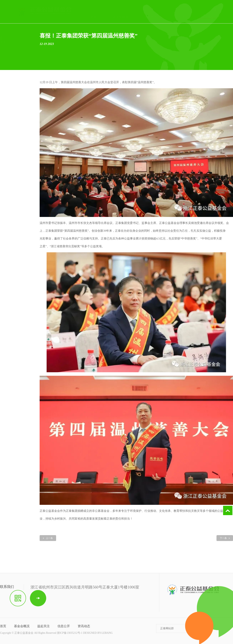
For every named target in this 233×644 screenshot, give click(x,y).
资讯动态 (84, 628)
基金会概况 (22, 628)
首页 (3, 628)
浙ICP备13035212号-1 (70, 635)
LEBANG (107, 635)
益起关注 (43, 628)
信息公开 (64, 628)
